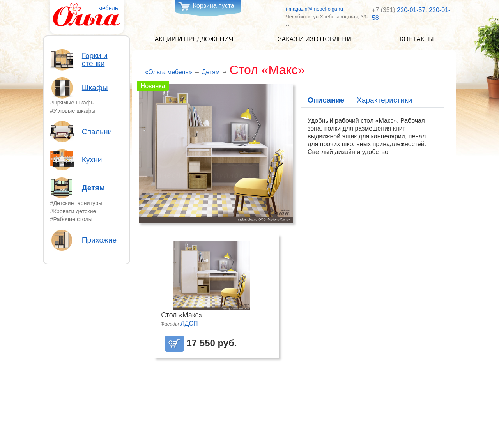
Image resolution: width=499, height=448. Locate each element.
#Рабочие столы (71, 219)
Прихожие (99, 240)
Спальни (97, 132)
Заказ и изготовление (317, 39)
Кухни (92, 160)
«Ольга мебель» (168, 72)
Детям (93, 188)
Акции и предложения (194, 39)
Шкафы (95, 88)
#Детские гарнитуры (76, 203)
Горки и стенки (95, 60)
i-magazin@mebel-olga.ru (314, 9)
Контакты (417, 39)
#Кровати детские (73, 211)
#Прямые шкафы (72, 103)
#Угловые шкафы (73, 111)
